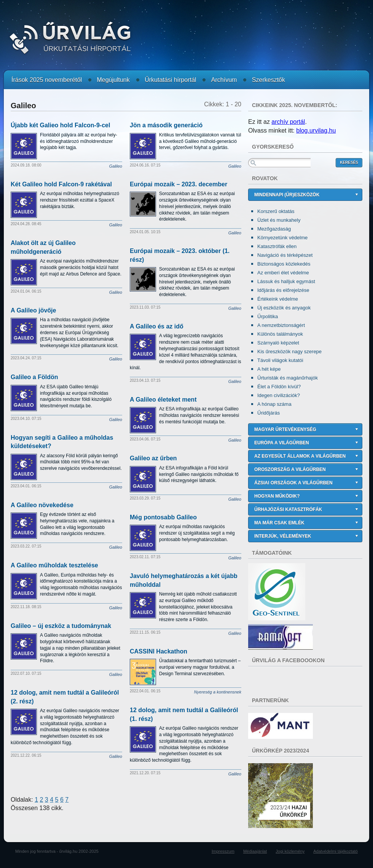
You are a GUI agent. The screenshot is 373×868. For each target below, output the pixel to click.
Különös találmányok (280, 334)
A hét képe (269, 369)
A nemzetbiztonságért (281, 325)
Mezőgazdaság (274, 229)
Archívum (224, 80)
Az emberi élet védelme (283, 273)
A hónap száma (274, 404)
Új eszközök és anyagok (284, 308)
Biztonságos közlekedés (284, 264)
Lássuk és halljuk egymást (286, 281)
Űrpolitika (268, 316)
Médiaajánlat (255, 851)
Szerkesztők (269, 80)
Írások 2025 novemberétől (47, 80)
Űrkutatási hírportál (170, 80)
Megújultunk (113, 80)
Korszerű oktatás (276, 211)
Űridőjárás (269, 413)
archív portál (288, 122)
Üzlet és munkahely (279, 220)
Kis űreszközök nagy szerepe (289, 352)
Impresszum (223, 851)
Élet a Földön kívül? (279, 387)
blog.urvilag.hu (316, 131)
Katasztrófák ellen (277, 246)
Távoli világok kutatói (280, 360)
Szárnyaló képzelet (278, 343)
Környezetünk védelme (282, 238)
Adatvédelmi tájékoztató (336, 851)
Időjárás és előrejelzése (283, 290)
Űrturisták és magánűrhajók (288, 378)
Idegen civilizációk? (279, 395)
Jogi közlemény (290, 851)
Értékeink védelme (278, 299)
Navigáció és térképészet (285, 255)
